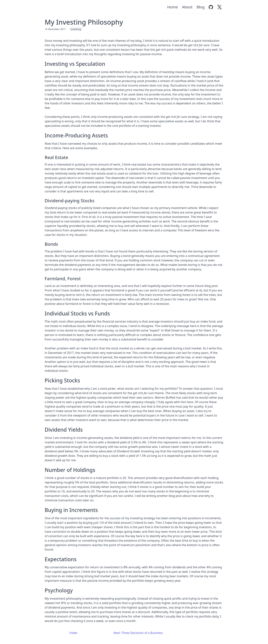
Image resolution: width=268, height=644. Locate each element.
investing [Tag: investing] (76, 29)
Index (74, 633)
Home (173, 7)
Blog (201, 7)
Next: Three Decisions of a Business (138, 633)
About (187, 7)
